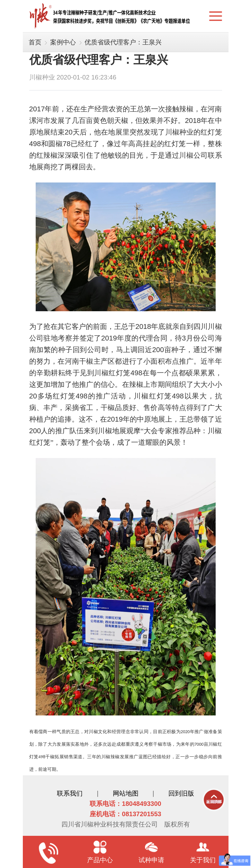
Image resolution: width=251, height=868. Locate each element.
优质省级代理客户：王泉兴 (123, 42)
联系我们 (70, 793)
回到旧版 (181, 793)
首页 (35, 42)
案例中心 (63, 42)
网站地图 (126, 793)
